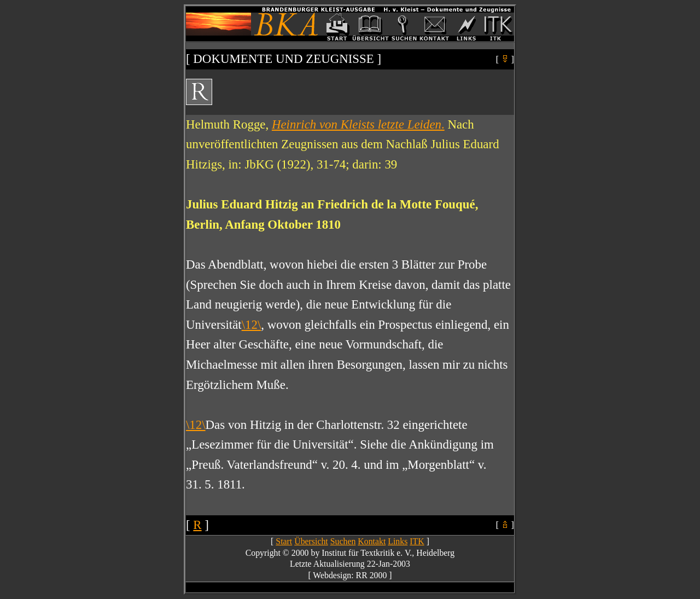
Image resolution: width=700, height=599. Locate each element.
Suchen (343, 541)
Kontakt (372, 541)
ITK (417, 541)
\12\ (252, 325)
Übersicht (311, 541)
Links (398, 541)
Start (284, 541)
